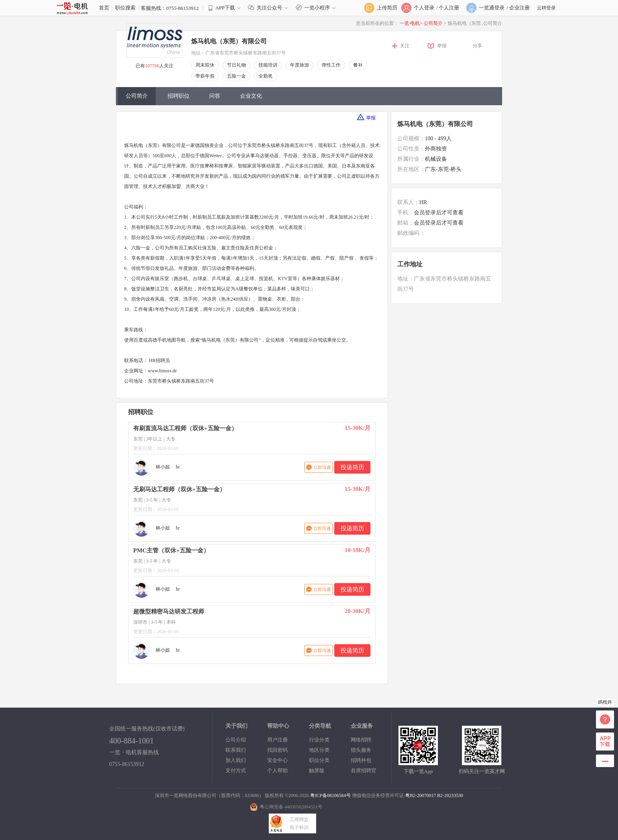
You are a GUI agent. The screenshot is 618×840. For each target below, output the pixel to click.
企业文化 (251, 96)
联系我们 (236, 750)
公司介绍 (236, 740)
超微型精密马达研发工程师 (169, 611)
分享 (477, 46)
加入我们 (236, 760)
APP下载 (225, 8)
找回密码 (277, 750)
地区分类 (319, 750)
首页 (104, 8)
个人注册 (449, 8)
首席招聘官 (364, 770)
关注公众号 (270, 8)
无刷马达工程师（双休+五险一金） (179, 489)
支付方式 (236, 770)
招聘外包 (361, 760)
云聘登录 (546, 8)
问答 (215, 96)
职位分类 (319, 760)
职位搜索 (125, 8)
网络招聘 (361, 740)
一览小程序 (317, 8)
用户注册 (277, 740)
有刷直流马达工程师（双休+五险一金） (185, 428)
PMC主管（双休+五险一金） (171, 550)
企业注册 (519, 8)
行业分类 (319, 740)
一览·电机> (411, 23)
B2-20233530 (450, 795)
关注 (405, 46)
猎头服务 (361, 750)
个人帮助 (277, 770)
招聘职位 (179, 96)
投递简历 (352, 467)
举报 (442, 46)
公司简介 (434, 23)
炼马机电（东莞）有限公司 (229, 41)
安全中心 (277, 760)
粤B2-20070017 (421, 795)
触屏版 (317, 770)
